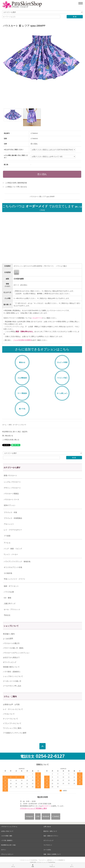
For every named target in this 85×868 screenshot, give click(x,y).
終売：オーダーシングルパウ (17, 425)
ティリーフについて (10, 719)
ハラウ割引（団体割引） (12, 672)
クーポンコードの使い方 (12, 681)
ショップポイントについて (13, 676)
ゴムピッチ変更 (62, 362)
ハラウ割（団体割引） (7, 840)
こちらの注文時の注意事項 (22, 340)
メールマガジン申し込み (12, 686)
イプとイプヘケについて (12, 723)
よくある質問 (8, 639)
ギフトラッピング (10, 662)
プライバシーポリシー (7, 854)
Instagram (29, 816)
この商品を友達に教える (11, 440)
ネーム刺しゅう (62, 393)
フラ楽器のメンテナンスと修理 (15, 733)
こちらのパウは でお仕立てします (42, 208)
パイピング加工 (62, 378)
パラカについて (9, 714)
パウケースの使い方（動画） (14, 648)
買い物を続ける (8, 436)
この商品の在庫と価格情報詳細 (16, 183)
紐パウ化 (22, 409)
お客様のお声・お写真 (11, 704)
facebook (46, 816)
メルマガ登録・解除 (7, 836)
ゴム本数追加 (22, 378)
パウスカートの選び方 (11, 643)
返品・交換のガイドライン (51, 836)
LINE (38, 816)
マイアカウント (48, 845)
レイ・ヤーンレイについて (13, 709)
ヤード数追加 (22, 393)
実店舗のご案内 (9, 634)
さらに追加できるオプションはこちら (42, 349)
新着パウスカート (10, 475)
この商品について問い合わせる (16, 187)
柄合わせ (22, 362)
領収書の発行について (11, 667)
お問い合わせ (47, 827)
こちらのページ (37, 318)
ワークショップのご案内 (12, 728)
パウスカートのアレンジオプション (16, 653)
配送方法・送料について (50, 831)
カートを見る (47, 850)
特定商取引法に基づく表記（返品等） (15, 432)
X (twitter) (56, 816)
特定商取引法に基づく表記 (8, 845)
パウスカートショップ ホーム (9, 827)
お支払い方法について (7, 831)
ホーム (4, 425)
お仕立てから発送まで (11, 657)
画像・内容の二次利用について (52, 854)
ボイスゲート (46, 806)
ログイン (4, 850)
